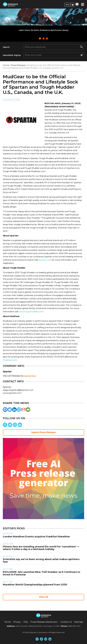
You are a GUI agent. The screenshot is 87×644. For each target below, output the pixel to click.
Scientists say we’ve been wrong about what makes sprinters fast (41, 561)
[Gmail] (23, 410)
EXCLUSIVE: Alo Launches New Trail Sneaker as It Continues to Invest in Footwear (41, 573)
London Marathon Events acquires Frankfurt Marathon (36, 537)
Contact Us (66, 622)
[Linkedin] (14, 410)
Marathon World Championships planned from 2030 (35, 585)
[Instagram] (19, 410)
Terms (7, 622)
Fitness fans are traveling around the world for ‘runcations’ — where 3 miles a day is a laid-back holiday (41, 548)
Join (67, 5)
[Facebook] (5, 410)
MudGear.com (10, 360)
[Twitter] (10, 410)
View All (44, 597)
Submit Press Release (43, 432)
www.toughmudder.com (31, 312)
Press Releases (18, 65)
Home (6, 65)
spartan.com (45, 260)
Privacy (17, 622)
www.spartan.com (12, 393)
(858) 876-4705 (74, 626)
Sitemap (79, 622)
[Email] (28, 410)
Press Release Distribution (44, 622)
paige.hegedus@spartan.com (18, 390)
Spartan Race (30, 376)
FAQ (26, 622)
